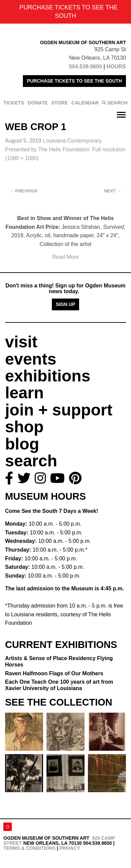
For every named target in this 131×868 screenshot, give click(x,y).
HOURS (116, 67)
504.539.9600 (86, 67)
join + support (59, 410)
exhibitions (48, 376)
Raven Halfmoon (54, 673)
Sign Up (66, 304)
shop (24, 427)
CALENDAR (85, 103)
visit (21, 342)
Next (113, 191)
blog (22, 444)
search (31, 461)
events (31, 359)
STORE (59, 103)
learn (24, 393)
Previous (24, 191)
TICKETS (14, 103)
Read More (65, 257)
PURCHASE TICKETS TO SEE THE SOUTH (74, 81)
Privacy (70, 848)
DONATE (38, 103)
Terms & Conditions (29, 848)
